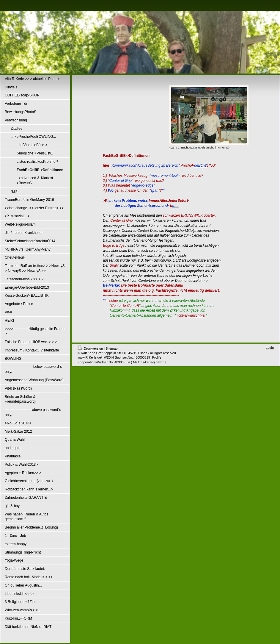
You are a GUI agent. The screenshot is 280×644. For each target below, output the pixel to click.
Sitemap (111, 348)
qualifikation (189, 226)
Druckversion (91, 348)
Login (270, 348)
